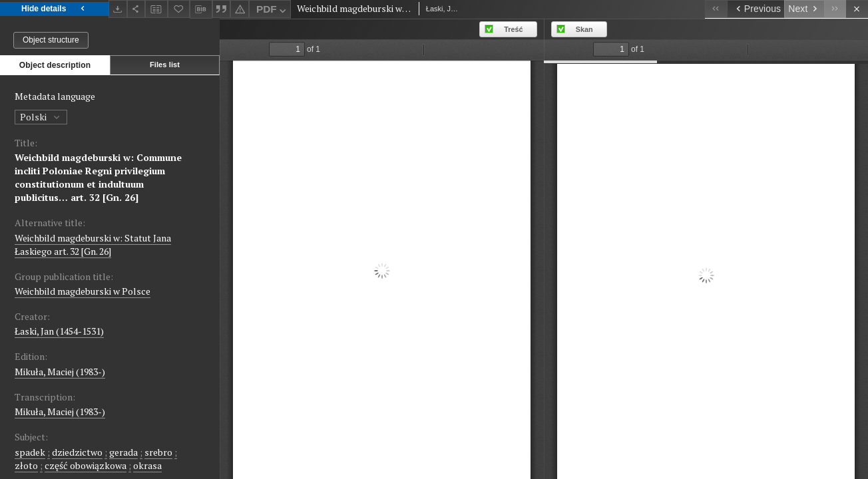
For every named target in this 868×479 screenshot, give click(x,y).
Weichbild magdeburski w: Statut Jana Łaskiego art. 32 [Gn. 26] (93, 244)
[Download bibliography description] (201, 9)
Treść (513, 29)
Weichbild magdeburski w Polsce (83, 291)
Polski (41, 117)
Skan (584, 29)
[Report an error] (240, 9)
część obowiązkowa (86, 465)
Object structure (51, 40)
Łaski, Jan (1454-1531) (59, 331)
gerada (123, 452)
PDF (273, 11)
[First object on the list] (716, 9)
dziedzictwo (77, 452)
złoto (26, 465)
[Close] (857, 9)
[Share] (136, 9)
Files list (165, 65)
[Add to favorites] (179, 9)
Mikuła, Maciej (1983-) (60, 372)
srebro (158, 452)
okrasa (147, 465)
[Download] (118, 9)
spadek (30, 452)
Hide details (54, 9)
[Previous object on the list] (756, 9)
